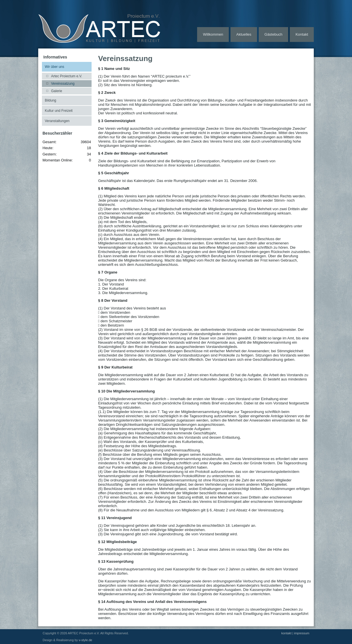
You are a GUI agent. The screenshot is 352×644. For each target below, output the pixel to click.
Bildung (50, 100)
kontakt (286, 633)
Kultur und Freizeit (59, 111)
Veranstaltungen (57, 121)
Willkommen (213, 34)
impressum (302, 633)
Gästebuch (273, 34)
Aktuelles (244, 34)
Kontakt (302, 34)
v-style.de (85, 640)
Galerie (57, 91)
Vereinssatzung (63, 84)
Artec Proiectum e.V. (67, 76)
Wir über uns (54, 67)
